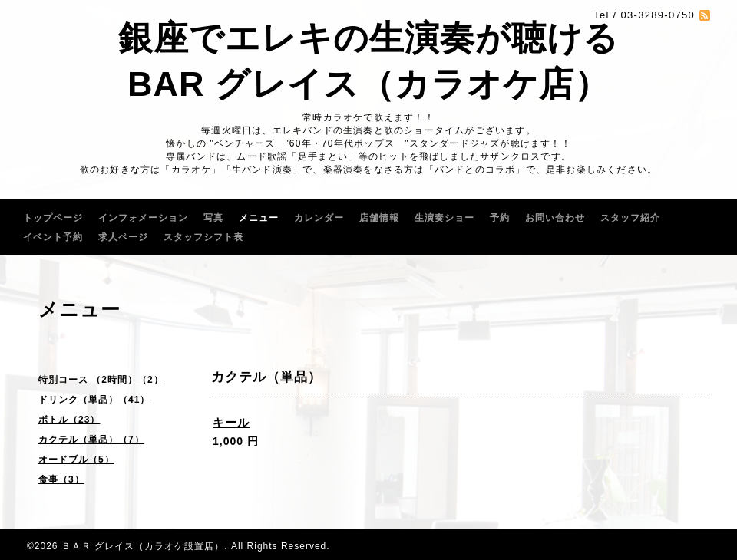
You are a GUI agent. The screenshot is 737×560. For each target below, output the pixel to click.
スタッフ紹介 (630, 218)
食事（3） (61, 479)
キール (231, 422)
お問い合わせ (555, 218)
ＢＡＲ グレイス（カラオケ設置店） (143, 546)
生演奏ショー (445, 218)
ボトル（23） (69, 420)
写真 (213, 218)
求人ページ (123, 237)
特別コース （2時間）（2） (101, 380)
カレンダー (319, 218)
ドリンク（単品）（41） (94, 400)
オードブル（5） (76, 460)
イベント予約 (53, 237)
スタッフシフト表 (203, 237)
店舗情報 (379, 218)
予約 (500, 218)
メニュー (259, 218)
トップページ (53, 218)
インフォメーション (143, 218)
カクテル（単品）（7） (91, 440)
